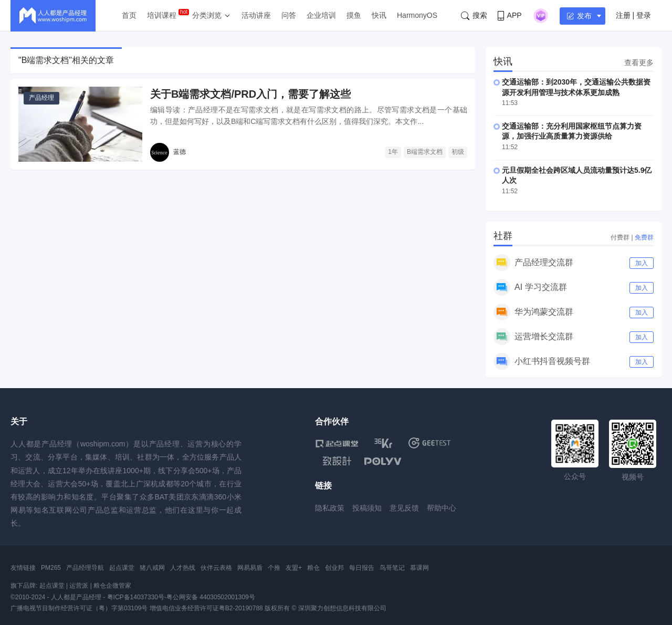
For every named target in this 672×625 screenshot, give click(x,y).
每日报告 (362, 568)
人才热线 (183, 568)
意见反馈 (404, 508)
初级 (458, 152)
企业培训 (321, 15)
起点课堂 (122, 568)
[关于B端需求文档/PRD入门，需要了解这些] (80, 124)
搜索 (474, 15)
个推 (274, 568)
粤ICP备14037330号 (136, 597)
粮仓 (313, 568)
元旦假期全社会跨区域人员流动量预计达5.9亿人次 (577, 175)
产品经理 (41, 98)
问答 (289, 15)
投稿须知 (367, 508)
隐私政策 (330, 508)
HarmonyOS (417, 15)
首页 (129, 15)
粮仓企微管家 (112, 586)
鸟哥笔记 (392, 568)
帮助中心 (442, 508)
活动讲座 (256, 15)
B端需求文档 (425, 152)
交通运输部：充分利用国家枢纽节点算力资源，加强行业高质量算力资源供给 (572, 131)
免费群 (644, 237)
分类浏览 (207, 15)
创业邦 (334, 568)
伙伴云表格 (216, 568)
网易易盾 (250, 568)
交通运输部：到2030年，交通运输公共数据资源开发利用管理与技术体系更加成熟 (576, 87)
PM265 (51, 568)
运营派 (79, 586)
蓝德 (180, 152)
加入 (642, 263)
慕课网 (419, 568)
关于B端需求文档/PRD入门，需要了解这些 (250, 94)
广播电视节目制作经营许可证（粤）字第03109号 (79, 608)
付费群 (620, 237)
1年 (393, 152)
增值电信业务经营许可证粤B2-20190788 (206, 608)
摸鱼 (354, 15)
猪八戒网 (152, 568)
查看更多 (639, 62)
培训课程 (162, 15)
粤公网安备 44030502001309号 (211, 597)
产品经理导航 (85, 568)
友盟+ (294, 568)
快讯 (379, 15)
